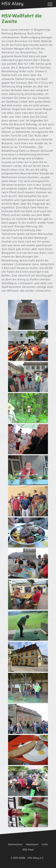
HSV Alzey (12, 4)
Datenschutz (15, 844)
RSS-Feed (28, 850)
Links (45, 844)
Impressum (32, 844)
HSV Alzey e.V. (36, 858)
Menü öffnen (50, 5)
